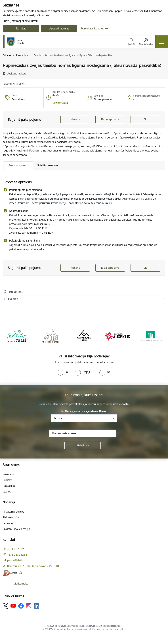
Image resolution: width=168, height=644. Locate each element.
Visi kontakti (21, 584)
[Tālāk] (160, 336)
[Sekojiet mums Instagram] (29, 606)
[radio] (63, 372)
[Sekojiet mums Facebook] (21, 606)
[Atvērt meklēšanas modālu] (132, 42)
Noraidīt (21, 28)
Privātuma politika (14, 512)
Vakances (9, 474)
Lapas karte (10, 523)
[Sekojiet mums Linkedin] (37, 606)
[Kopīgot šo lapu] (84, 299)
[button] (61, 103)
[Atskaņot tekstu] (17, 73)
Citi (145, 119)
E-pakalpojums (110, 119)
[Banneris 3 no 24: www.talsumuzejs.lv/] (84, 336)
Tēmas (58, 418)
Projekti (7, 480)
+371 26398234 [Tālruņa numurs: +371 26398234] (17, 555)
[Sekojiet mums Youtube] (13, 606)
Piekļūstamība (11, 517)
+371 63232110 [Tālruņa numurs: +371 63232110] (17, 549)
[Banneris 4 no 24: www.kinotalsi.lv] (118, 336)
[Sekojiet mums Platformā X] (5, 606)
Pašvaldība (9, 486)
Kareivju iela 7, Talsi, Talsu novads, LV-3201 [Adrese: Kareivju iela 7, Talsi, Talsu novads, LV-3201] (33, 566)
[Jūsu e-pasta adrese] (83, 433)
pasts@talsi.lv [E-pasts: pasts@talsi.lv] (15, 560)
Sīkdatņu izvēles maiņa (16, 529)
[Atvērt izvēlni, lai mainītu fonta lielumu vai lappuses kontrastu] (146, 42)
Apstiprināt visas (59, 28)
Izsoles (7, 491)
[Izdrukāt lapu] (84, 292)
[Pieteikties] (83, 445)
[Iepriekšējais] (8, 336)
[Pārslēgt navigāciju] (162, 42)
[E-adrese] (10, 573)
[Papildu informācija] (20, 573)
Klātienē (75, 119)
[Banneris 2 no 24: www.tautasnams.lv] (50, 336)
